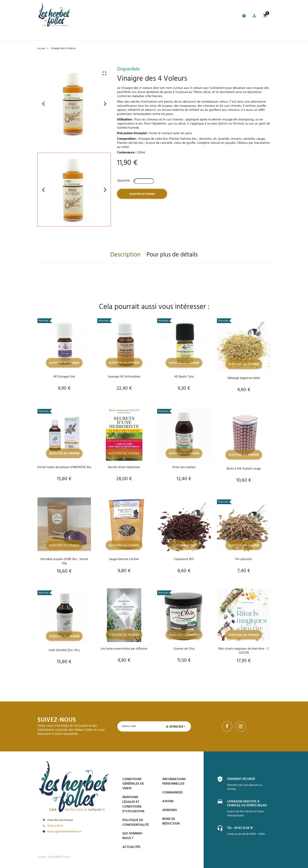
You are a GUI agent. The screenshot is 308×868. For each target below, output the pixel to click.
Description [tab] (125, 255)
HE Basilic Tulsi (184, 377)
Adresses (170, 810)
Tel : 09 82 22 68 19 (241, 828)
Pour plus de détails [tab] (172, 255)
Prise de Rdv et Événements (112, 35)
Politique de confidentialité (136, 823)
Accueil (44, 35)
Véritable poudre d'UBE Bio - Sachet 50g (64, 561)
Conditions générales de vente (133, 784)
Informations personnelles (174, 782)
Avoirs (168, 801)
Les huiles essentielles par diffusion (124, 649)
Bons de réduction (171, 821)
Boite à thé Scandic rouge (244, 469)
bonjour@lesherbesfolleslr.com (64, 832)
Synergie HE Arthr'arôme (124, 377)
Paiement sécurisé (242, 779)
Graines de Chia (184, 649)
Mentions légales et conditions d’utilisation (133, 804)
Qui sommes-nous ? (133, 836)
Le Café (81, 35)
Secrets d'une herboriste (124, 467)
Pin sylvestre (244, 559)
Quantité (123, 180)
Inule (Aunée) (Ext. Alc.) (64, 650)
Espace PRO (187, 35)
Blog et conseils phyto (156, 35)
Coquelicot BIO (184, 559)
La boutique (63, 35)
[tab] (133, 17)
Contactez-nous (212, 35)
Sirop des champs (184, 467)
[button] (254, 16)
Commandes (172, 793)
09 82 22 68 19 (55, 826)
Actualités (131, 847)
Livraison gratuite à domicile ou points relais (249, 804)
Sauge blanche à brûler (124, 559)
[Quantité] (144, 181)
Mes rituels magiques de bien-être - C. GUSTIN (244, 651)
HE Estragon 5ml (64, 377)
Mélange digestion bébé (244, 378)
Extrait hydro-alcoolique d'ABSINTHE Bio (64, 469)
